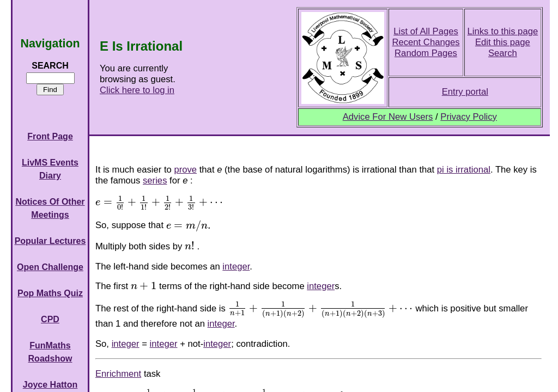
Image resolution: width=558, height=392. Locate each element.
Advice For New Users (388, 117)
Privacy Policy (469, 117)
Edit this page (503, 42)
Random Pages (426, 53)
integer (236, 267)
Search (503, 53)
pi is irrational (464, 170)
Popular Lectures (50, 241)
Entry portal (465, 92)
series (155, 180)
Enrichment (118, 374)
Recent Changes (426, 42)
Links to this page (503, 31)
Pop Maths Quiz (50, 293)
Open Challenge (50, 267)
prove (185, 170)
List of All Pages (426, 31)
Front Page (50, 136)
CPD (50, 319)
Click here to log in (137, 90)
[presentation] (159, 202)
